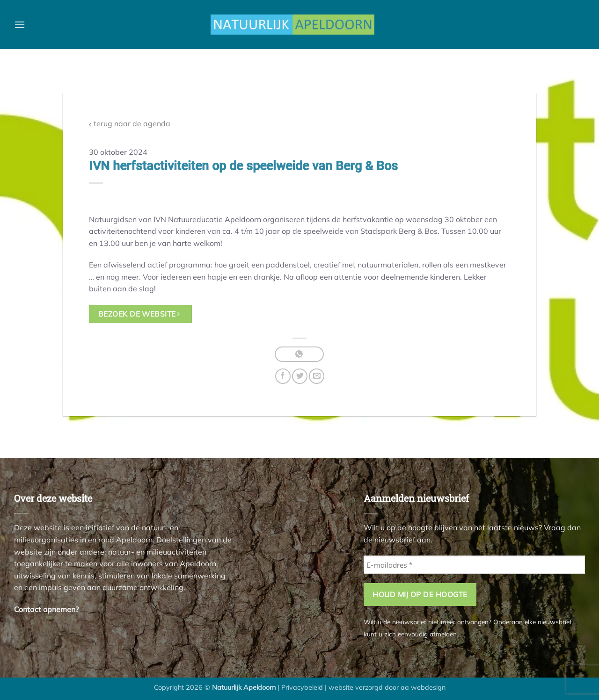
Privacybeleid (302, 687)
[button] (20, 25)
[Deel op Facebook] (283, 376)
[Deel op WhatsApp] (299, 354)
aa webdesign (423, 687)
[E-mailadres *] (474, 565)
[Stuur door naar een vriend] (317, 376)
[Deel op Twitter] (300, 376)
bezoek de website (139, 314)
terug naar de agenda (130, 124)
